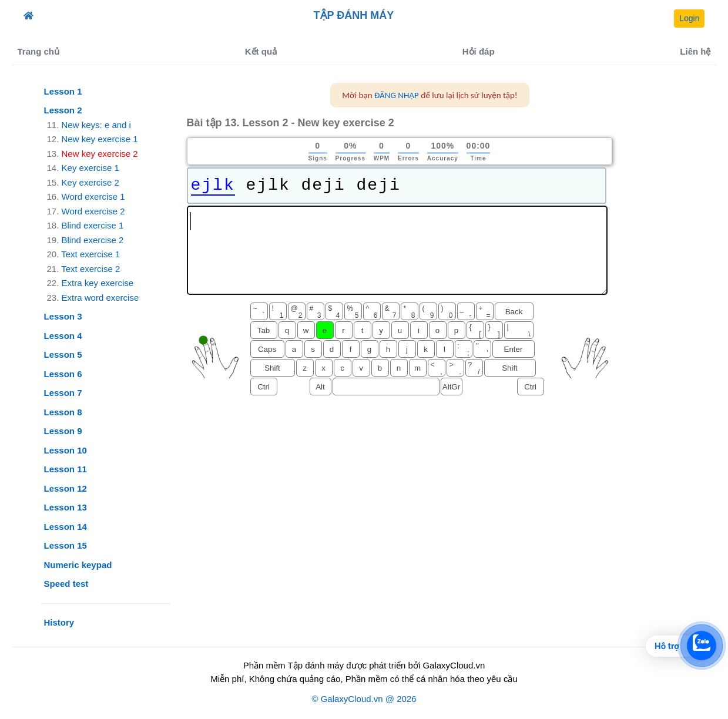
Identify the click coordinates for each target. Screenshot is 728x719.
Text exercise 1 (90, 254)
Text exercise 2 (90, 269)
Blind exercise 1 (93, 225)
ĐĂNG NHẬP (397, 95)
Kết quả (261, 51)
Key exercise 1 (90, 168)
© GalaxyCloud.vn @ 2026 (364, 699)
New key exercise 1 (100, 139)
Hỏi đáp (479, 51)
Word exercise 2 (93, 211)
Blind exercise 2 (93, 240)
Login (689, 18)
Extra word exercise (100, 298)
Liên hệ (695, 51)
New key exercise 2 (100, 154)
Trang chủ (39, 51)
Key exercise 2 (90, 182)
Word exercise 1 (93, 196)
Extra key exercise (98, 283)
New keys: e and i (96, 125)
